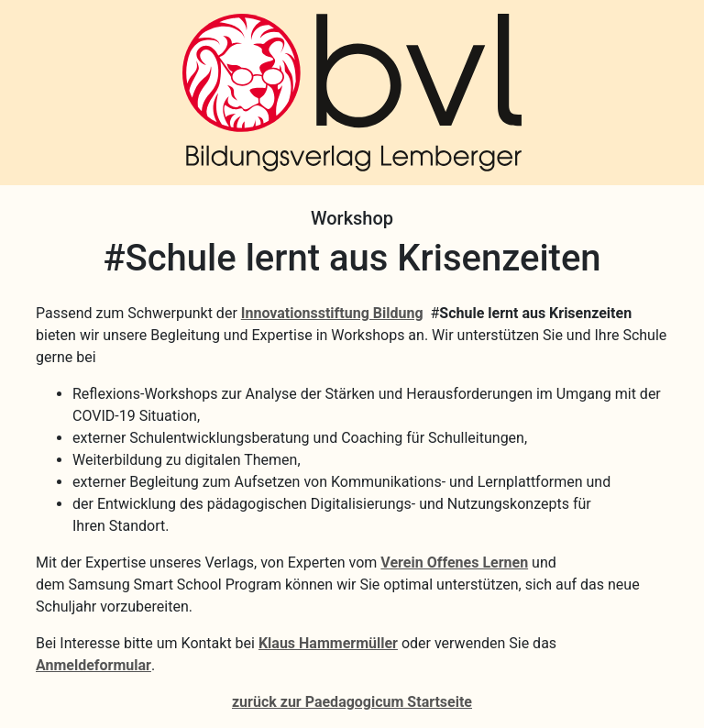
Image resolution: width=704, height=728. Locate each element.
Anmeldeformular (93, 665)
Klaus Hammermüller (328, 643)
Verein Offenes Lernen (454, 563)
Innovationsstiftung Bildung (332, 313)
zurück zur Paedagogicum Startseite (352, 702)
